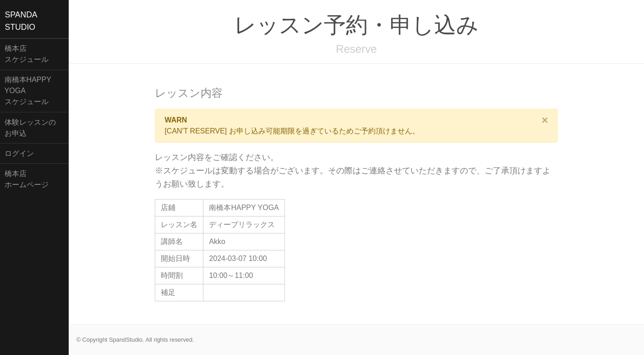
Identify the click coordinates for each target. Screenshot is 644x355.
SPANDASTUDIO (21, 21)
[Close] (545, 120)
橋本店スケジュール (27, 54)
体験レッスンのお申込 (30, 128)
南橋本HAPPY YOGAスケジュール (28, 91)
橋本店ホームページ (27, 179)
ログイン (19, 153)
